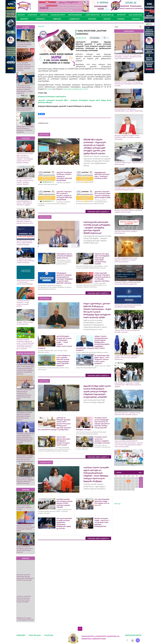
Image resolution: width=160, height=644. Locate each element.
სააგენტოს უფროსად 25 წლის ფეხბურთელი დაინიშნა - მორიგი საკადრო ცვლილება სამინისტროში (127, 358)
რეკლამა (49, 635)
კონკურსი (136, 19)
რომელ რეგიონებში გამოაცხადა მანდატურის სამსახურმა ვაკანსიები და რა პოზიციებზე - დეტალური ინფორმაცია (25, 66)
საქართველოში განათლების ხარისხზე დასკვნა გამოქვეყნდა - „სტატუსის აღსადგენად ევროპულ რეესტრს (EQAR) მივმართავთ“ (128, 57)
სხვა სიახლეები (135, 15)
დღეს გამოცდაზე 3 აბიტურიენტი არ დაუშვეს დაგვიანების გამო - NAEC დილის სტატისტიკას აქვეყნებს (128, 385)
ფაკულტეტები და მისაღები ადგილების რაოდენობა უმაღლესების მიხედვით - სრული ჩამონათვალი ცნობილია (24, 416)
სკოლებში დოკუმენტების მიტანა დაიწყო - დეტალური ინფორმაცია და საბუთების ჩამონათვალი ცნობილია (126, 260)
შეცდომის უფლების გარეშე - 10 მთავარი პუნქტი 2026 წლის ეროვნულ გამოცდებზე (26, 243)
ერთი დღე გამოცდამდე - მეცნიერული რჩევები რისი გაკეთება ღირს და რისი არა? (25, 221)
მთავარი (21, 15)
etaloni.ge (117, 504)
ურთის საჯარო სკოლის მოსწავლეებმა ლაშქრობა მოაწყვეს (24, 507)
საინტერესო (74, 19)
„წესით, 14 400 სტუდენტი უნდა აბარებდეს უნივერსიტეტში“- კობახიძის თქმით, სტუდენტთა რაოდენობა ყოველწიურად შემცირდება (25, 370)
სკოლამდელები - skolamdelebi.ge (100, 15)
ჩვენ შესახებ (35, 635)
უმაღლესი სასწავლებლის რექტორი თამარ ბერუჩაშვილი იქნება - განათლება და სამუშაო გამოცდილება (127, 137)
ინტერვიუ (57, 19)
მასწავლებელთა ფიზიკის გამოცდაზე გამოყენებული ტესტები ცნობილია (24, 45)
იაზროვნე (92, 19)
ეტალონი (24, 19)
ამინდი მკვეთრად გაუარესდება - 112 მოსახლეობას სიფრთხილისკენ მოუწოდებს (26, 282)
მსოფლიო (121, 15)
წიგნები (121, 19)
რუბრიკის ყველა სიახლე (98, 212)
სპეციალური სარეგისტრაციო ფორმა (76, 89)
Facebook (50, 89)
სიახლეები (32, 15)
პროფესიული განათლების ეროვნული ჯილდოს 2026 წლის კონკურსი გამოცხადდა (26, 261)
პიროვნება (40, 19)
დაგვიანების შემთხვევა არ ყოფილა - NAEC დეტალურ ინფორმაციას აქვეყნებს (24, 203)
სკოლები (44, 15)
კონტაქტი (21, 635)
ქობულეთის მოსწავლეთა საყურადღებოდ (52, 97)
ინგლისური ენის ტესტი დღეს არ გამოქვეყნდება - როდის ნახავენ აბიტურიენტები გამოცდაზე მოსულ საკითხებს (129, 84)
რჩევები (107, 19)
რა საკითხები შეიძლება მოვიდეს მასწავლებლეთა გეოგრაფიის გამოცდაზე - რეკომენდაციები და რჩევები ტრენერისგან (25, 89)
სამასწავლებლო (58, 15)
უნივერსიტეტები (75, 15)
